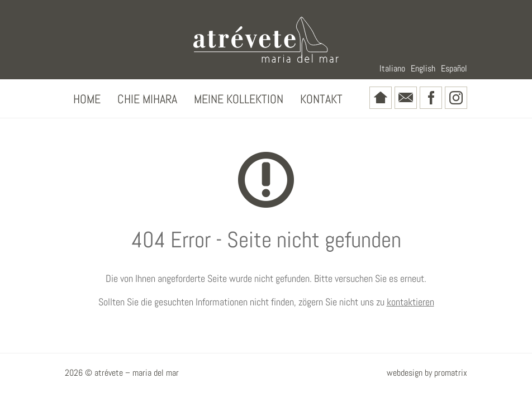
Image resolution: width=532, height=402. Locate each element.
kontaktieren (410, 302)
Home (87, 99)
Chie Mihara (147, 99)
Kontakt (321, 99)
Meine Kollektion (239, 99)
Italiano (392, 68)
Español (454, 68)
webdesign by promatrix (427, 373)
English (423, 68)
